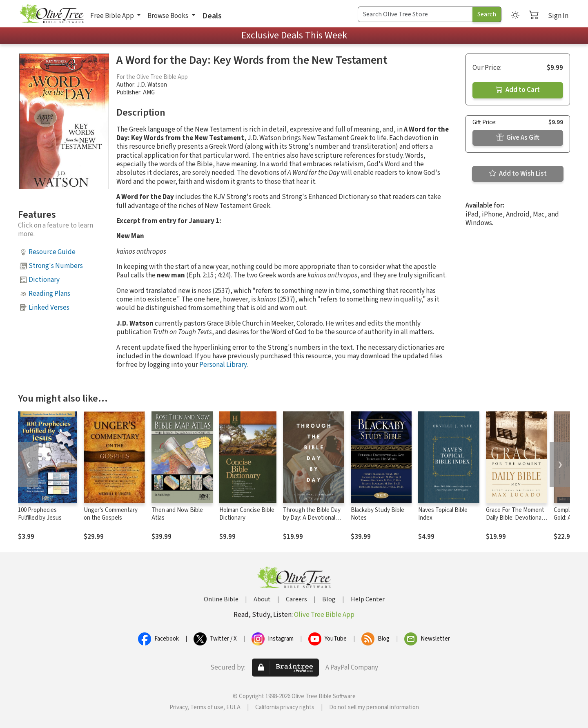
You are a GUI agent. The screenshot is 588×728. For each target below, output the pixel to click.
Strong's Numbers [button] (56, 266)
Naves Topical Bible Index (443, 514)
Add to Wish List (518, 174)
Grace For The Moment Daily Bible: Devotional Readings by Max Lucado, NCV (515, 522)
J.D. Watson (152, 85)
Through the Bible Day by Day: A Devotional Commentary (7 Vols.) (312, 518)
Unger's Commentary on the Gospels (111, 514)
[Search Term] (415, 14)
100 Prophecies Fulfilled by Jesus (40, 514)
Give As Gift (518, 138)
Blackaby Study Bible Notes (378, 514)
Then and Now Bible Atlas (177, 514)
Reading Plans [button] (49, 294)
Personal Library (223, 365)
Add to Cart (518, 90)
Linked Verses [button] (49, 308)
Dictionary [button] (44, 280)
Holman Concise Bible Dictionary (247, 514)
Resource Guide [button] (52, 252)
